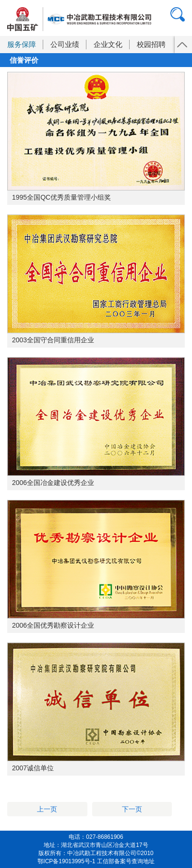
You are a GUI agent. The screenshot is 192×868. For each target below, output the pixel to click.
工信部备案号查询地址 (126, 861)
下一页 (132, 809)
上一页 (47, 809)
